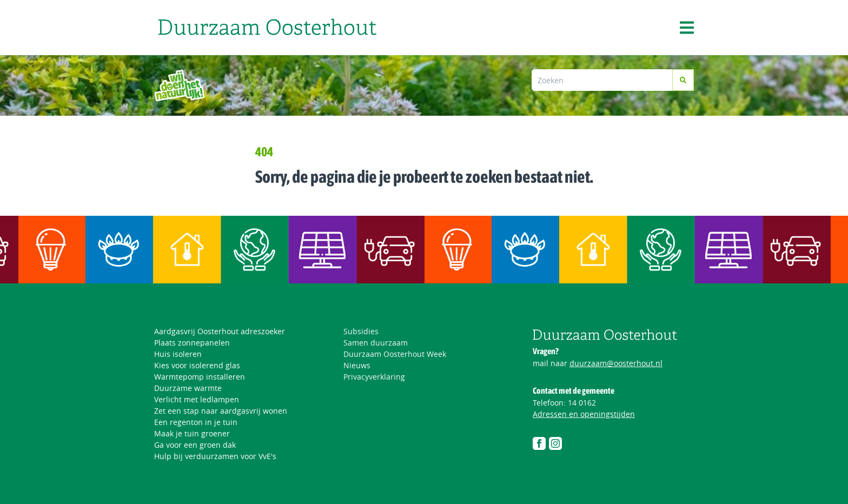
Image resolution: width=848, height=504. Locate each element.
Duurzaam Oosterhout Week (395, 354)
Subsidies (361, 331)
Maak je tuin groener (192, 433)
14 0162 (582, 403)
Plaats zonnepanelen (192, 343)
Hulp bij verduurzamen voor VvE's (215, 456)
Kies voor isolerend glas (197, 365)
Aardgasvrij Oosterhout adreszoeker (220, 331)
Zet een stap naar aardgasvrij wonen (221, 411)
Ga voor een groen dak (195, 445)
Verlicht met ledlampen (197, 399)
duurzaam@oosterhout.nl (616, 363)
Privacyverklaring (374, 377)
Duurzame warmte (188, 388)
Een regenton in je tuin (196, 422)
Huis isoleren (178, 354)
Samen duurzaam (376, 343)
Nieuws (357, 365)
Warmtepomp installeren (200, 377)
